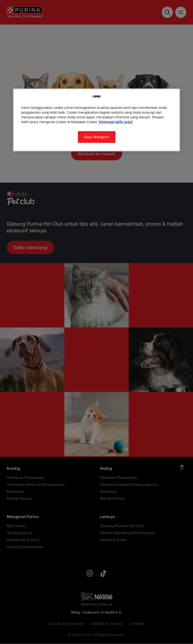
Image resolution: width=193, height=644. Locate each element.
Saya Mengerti (96, 137)
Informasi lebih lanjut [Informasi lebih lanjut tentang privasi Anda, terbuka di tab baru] (116, 122)
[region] (96, 120)
